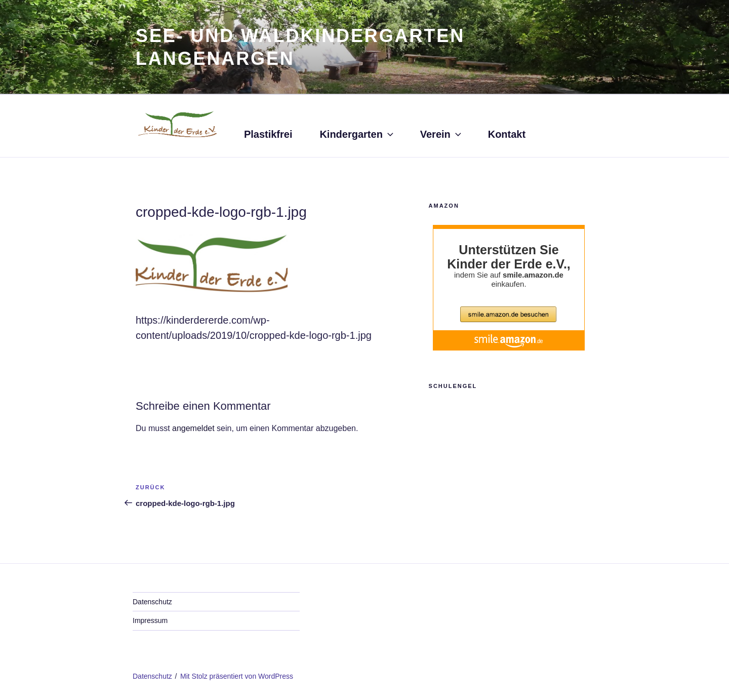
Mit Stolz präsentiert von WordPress (237, 676)
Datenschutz (152, 602)
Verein (442, 134)
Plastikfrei (268, 134)
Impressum (150, 620)
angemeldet (193, 428)
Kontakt (507, 134)
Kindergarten (357, 134)
